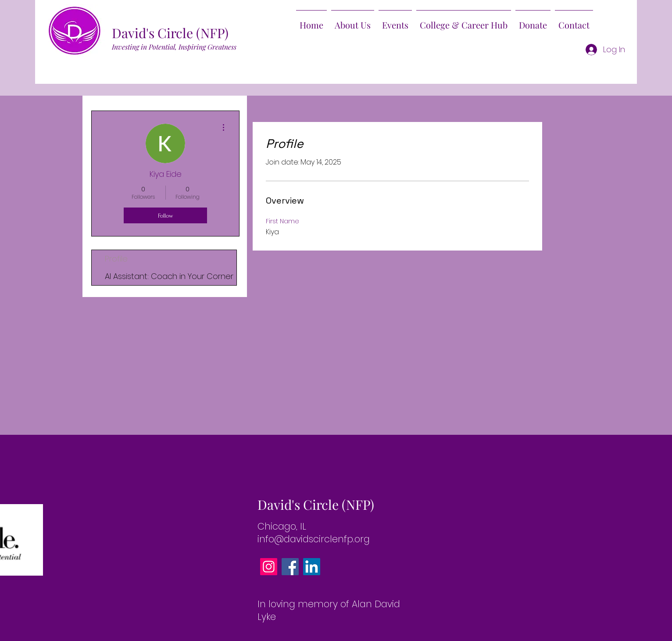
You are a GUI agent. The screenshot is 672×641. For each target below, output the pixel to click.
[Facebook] (290, 567)
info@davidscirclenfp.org (314, 539)
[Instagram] (269, 567)
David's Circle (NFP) (170, 33)
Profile (116, 259)
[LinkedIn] (312, 567)
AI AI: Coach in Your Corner (169, 276)
